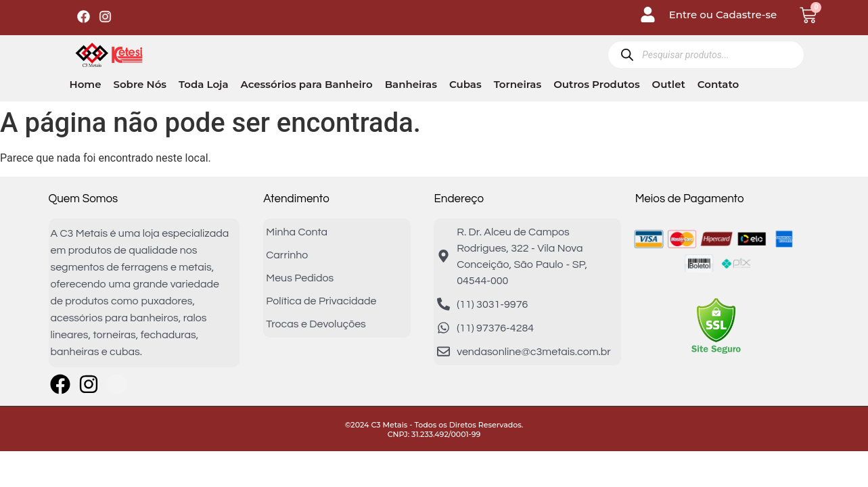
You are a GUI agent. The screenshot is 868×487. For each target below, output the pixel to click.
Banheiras (411, 84)
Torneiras (518, 84)
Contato (718, 84)
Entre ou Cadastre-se (723, 15)
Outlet (669, 84)
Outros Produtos (596, 84)
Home (86, 84)
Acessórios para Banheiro (307, 84)
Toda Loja (203, 84)
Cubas (465, 84)
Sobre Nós (140, 84)
